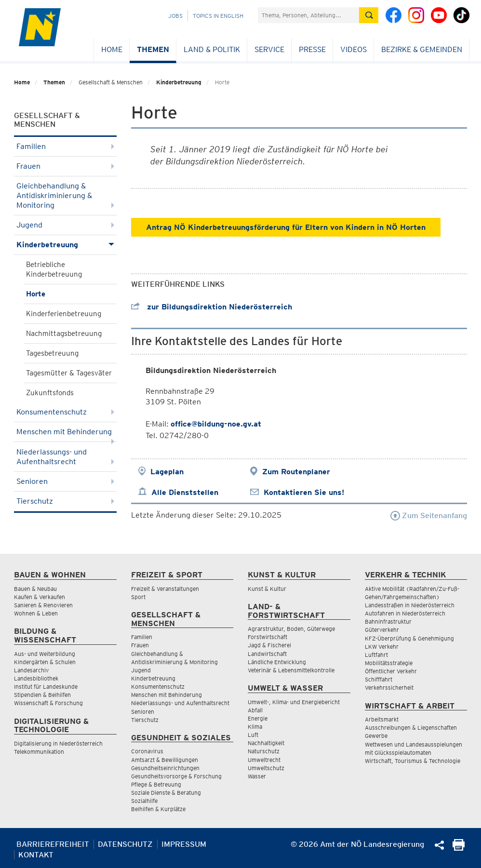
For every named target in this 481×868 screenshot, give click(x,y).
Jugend (65, 225)
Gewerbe (376, 736)
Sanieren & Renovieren (43, 605)
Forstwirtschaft (267, 637)
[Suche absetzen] (369, 15)
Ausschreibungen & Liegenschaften (411, 728)
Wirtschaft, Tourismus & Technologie (413, 761)
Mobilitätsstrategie (389, 663)
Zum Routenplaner (296, 472)
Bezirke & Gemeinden (422, 49)
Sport (138, 597)
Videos (354, 49)
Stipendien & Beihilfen (42, 695)
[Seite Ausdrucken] (459, 848)
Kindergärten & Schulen (45, 662)
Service (269, 49)
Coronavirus (147, 751)
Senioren (65, 481)
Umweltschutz (266, 768)
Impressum (184, 844)
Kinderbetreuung (179, 82)
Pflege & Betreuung (156, 784)
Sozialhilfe (144, 801)
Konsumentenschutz (65, 412)
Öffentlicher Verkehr (391, 671)
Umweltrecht (264, 760)
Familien (65, 146)
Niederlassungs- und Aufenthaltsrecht (65, 457)
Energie (258, 718)
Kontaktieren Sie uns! (304, 492)
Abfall (255, 710)
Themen (153, 49)
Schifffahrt (379, 679)
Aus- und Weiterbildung (45, 654)
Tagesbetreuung (52, 353)
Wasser (257, 776)
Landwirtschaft (267, 654)
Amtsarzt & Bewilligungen (165, 760)
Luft (253, 735)
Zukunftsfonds (50, 393)
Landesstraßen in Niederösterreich (410, 605)
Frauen (65, 166)
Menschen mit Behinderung (65, 434)
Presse (312, 49)
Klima (255, 727)
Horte (36, 294)
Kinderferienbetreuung (64, 314)
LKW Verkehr (382, 647)
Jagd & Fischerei (269, 645)
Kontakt (36, 855)
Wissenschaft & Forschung (48, 703)
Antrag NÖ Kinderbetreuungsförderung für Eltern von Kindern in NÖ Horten (286, 227)
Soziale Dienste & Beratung (166, 793)
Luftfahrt (376, 655)
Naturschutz (264, 751)
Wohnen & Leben (36, 613)
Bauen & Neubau (35, 589)
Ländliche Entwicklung (277, 662)
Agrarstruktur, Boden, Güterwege (291, 629)
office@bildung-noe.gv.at (216, 424)
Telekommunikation (39, 752)
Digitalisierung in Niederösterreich (58, 743)
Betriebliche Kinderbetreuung (54, 269)
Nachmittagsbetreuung (64, 334)
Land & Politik (212, 49)
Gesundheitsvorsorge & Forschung (176, 776)
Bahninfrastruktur (388, 621)
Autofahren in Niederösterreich (405, 613)
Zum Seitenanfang (429, 515)
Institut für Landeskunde (46, 687)
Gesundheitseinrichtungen (165, 768)
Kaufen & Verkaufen (40, 597)
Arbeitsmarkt (382, 719)
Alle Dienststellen (185, 492)
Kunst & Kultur (267, 589)
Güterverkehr (382, 630)
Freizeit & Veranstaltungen (165, 589)
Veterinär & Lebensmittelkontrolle (291, 670)
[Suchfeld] (308, 15)
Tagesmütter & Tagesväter (69, 373)
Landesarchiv (31, 670)
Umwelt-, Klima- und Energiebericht (294, 702)
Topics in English (218, 16)
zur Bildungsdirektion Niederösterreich (212, 307)
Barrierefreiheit (53, 844)
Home (112, 49)
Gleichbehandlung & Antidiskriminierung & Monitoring (65, 195)
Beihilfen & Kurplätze (158, 809)
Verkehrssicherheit (389, 688)
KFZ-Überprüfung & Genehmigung (409, 638)
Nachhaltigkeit (266, 743)
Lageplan (167, 472)
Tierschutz (65, 501)
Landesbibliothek (36, 678)
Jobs (175, 16)
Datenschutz (125, 844)
